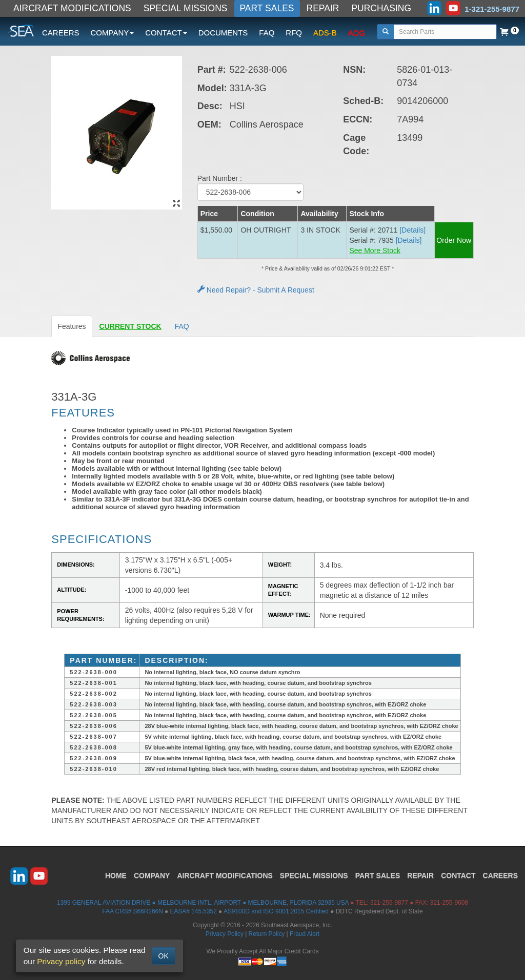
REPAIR (323, 8)
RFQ (294, 33)
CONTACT (458, 875)
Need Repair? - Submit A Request (256, 290)
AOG (357, 33)
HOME (116, 875)
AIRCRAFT (225, 875)
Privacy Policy (225, 934)
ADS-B (325, 33)
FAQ (267, 33)
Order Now (454, 240)
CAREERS (61, 33)
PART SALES (267, 8)
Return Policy (267, 934)
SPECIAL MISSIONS (186, 8)
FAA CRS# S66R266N (132, 911)
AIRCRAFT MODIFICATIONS (72, 8)
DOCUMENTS (223, 33)
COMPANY (152, 875)
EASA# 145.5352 (194, 911)
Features (72, 326)
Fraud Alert (305, 934)
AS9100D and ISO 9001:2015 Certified (276, 911)
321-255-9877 (389, 903)
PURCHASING (381, 8)
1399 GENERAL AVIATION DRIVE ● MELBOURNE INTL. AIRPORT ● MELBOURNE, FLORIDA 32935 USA (203, 903)
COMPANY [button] (113, 33)
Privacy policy (61, 961)
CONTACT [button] (166, 33)
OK (164, 956)
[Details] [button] (412, 230)
